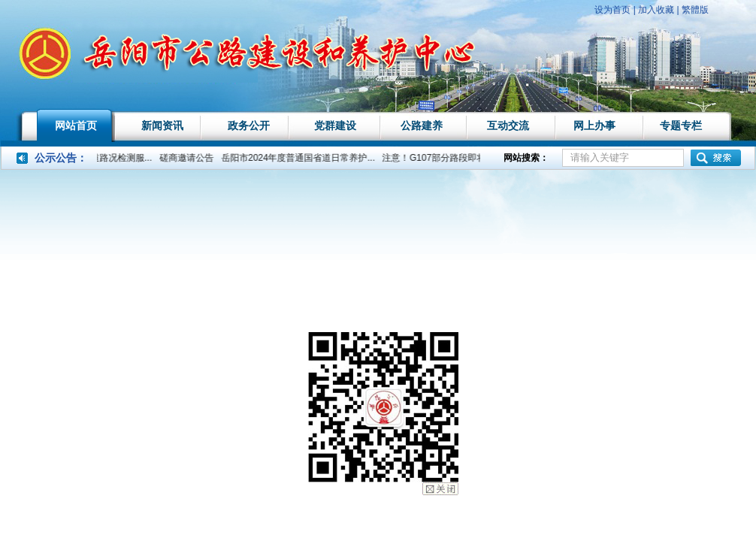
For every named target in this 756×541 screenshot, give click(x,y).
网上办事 (594, 125)
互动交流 (508, 125)
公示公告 (56, 158)
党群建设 (335, 125)
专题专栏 (681, 125)
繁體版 (695, 10)
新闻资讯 (162, 125)
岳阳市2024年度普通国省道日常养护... (302, 158)
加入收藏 (656, 10)
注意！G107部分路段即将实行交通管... (464, 158)
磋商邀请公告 (190, 158)
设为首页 (612, 10)
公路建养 (422, 125)
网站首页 (76, 125)
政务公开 (249, 125)
